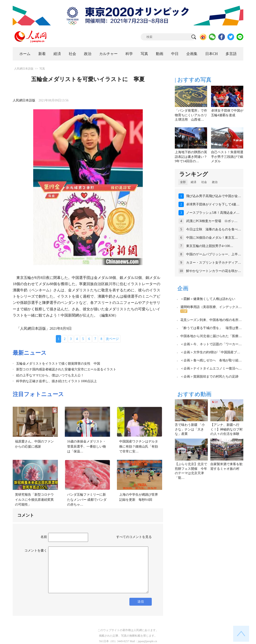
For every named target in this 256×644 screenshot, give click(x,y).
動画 (160, 54)
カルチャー (108, 54)
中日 (175, 54)
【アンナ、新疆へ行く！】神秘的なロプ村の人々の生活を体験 (226, 429)
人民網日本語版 (24, 69)
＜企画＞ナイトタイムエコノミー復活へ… (211, 368)
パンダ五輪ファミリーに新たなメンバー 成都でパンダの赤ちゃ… (87, 500)
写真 (144, 54)
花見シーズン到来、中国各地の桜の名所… (211, 320)
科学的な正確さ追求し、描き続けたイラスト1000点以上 (58, 381)
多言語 (231, 54)
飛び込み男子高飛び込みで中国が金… (214, 196)
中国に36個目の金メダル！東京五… (212, 238)
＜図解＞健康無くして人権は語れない (208, 299)
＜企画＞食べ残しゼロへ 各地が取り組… (211, 360)
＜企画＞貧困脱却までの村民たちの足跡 (209, 377)
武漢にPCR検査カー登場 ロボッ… (212, 221)
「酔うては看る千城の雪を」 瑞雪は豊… (211, 328)
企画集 (192, 54)
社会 (72, 54)
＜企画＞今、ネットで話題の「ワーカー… (211, 344)
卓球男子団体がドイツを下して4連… (213, 204)
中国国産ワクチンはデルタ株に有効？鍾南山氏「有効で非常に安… (139, 446)
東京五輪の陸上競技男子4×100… (210, 246)
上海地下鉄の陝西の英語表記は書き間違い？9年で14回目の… (191, 157)
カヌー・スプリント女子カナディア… (214, 263)
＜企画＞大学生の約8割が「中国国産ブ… (210, 352)
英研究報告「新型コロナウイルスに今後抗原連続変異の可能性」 (34, 500)
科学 (129, 54)
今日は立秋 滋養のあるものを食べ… (214, 229)
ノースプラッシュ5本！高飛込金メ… (213, 213)
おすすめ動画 (194, 394)
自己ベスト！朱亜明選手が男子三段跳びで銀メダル (227, 157)
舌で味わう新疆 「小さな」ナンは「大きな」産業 (190, 429)
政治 (88, 54)
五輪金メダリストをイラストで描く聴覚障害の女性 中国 (58, 364)
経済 (57, 54)
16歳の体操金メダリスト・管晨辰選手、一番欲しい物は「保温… (86, 446)
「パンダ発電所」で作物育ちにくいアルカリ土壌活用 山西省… (191, 115)
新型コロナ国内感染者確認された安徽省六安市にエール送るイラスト (66, 369)
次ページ (112, 339)
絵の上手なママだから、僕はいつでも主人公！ (50, 375)
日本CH (211, 54)
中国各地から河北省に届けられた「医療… (211, 336)
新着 (42, 54)
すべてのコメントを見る (134, 537)
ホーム (25, 54)
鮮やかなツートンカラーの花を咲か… (214, 271)
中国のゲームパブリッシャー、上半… (214, 254)
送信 (141, 602)
